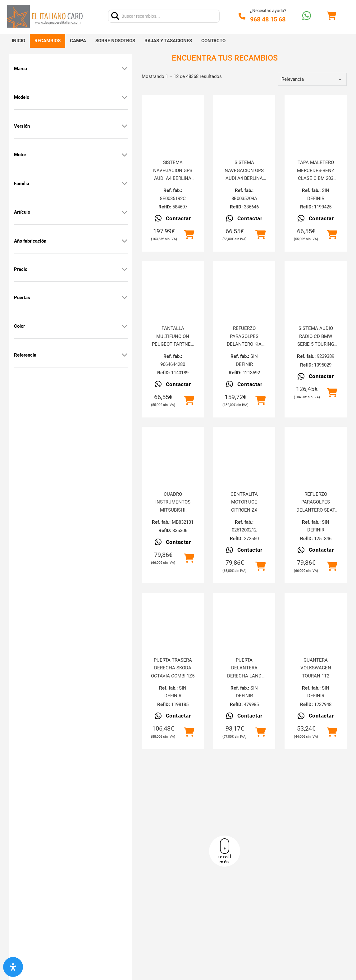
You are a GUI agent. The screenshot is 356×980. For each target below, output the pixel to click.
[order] (312, 79)
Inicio (18, 41)
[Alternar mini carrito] (331, 16)
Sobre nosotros (115, 41)
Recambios (48, 41)
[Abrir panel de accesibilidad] (13, 967)
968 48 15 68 (268, 19)
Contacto (213, 41)
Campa (78, 41)
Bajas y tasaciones (168, 41)
